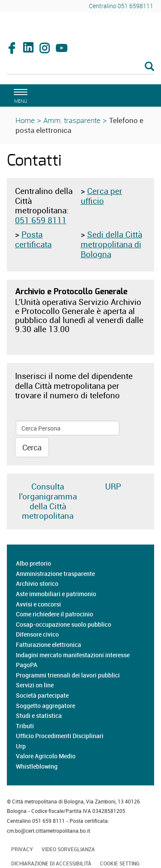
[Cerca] (80, 67)
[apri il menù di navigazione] (19, 95)
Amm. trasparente (72, 120)
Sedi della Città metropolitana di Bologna (111, 244)
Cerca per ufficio (102, 196)
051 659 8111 (41, 220)
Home (25, 120)
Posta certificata (33, 239)
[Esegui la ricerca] (149, 67)
